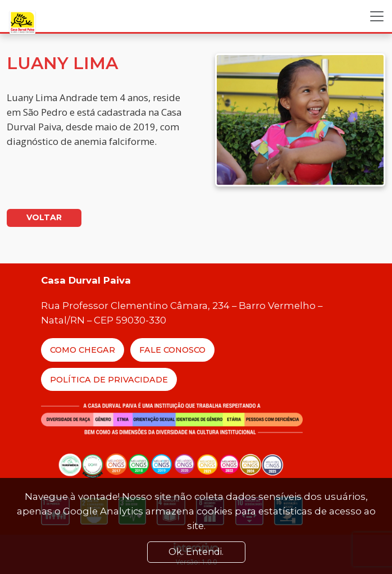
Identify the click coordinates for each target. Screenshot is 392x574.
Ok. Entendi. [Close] (196, 552)
